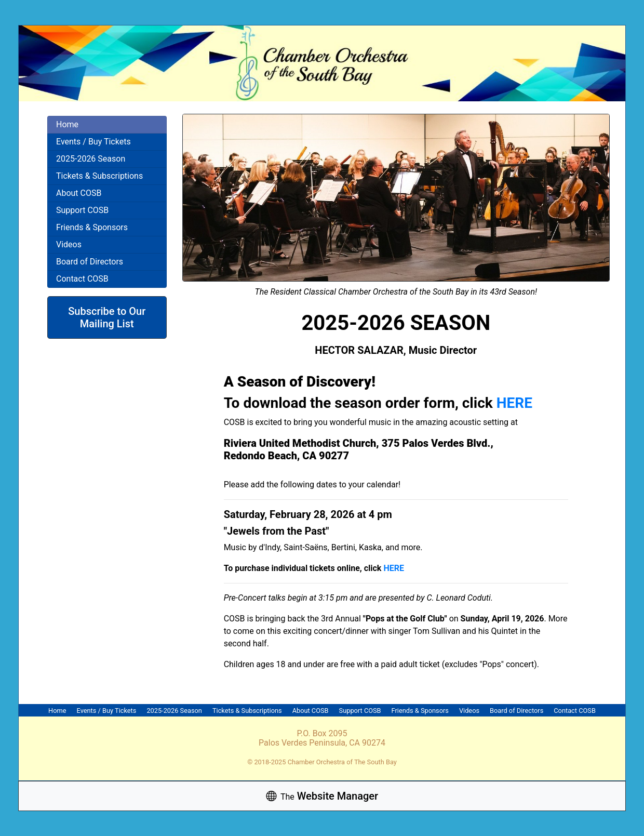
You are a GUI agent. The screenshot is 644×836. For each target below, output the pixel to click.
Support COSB (82, 210)
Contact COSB (82, 279)
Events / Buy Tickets (93, 142)
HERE (514, 403)
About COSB (79, 193)
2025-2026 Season (91, 159)
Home (67, 124)
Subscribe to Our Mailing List (107, 317)
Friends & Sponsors (92, 227)
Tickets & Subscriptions (99, 176)
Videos (69, 244)
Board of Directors (90, 262)
